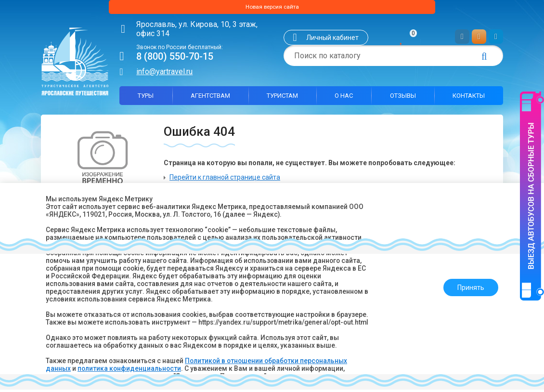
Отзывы (403, 98)
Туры (146, 98)
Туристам (282, 98)
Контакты (469, 98)
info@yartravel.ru (164, 74)
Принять (468, 284)
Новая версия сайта (272, 8)
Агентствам (210, 98)
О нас (344, 98)
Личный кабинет (332, 40)
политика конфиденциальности (130, 368)
